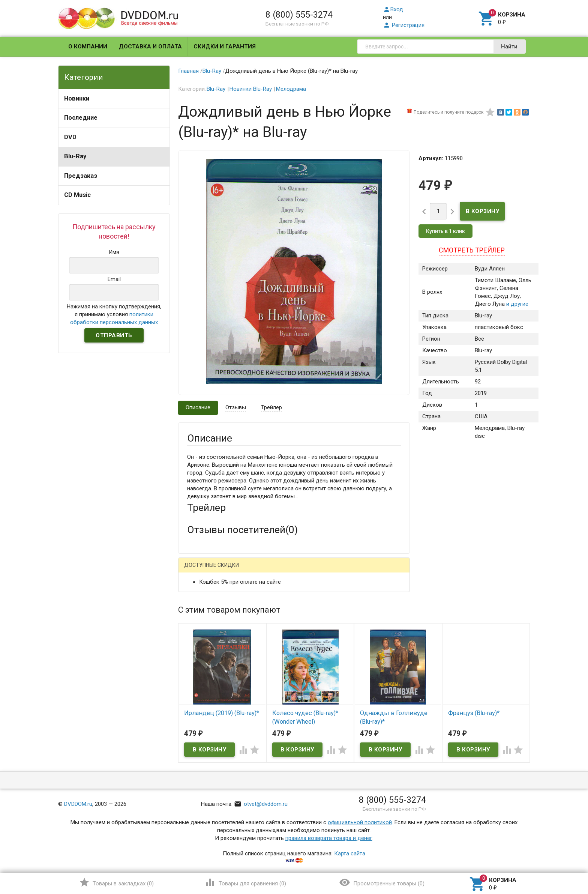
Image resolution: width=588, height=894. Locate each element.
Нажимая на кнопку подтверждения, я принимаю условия (114, 314)
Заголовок (201, 646)
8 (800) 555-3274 (299, 15)
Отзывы (236, 407)
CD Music (77, 195)
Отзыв (195, 679)
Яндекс (327, 571)
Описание (198, 407)
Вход (393, 9)
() (116, 882)
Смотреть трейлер (472, 250)
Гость (197, 570)
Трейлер (271, 407)
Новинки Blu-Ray (251, 89)
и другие (517, 304)
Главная (188, 71)
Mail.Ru (235, 571)
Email (194, 618)
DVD (70, 137)
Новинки (77, 98)
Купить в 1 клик (445, 231)
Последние (81, 118)
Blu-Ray (75, 156)
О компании (88, 47)
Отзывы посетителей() (242, 530)
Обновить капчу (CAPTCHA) (282, 769)
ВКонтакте (281, 571)
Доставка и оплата (150, 47)
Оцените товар (206, 667)
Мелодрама (291, 89)
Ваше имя (199, 597)
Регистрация (404, 25)
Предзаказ (81, 176)
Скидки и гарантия (225, 47)
